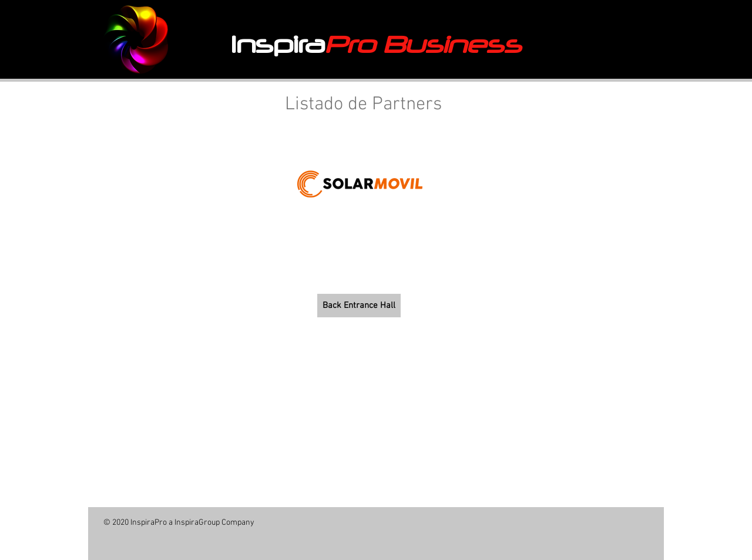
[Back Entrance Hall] (359, 306)
